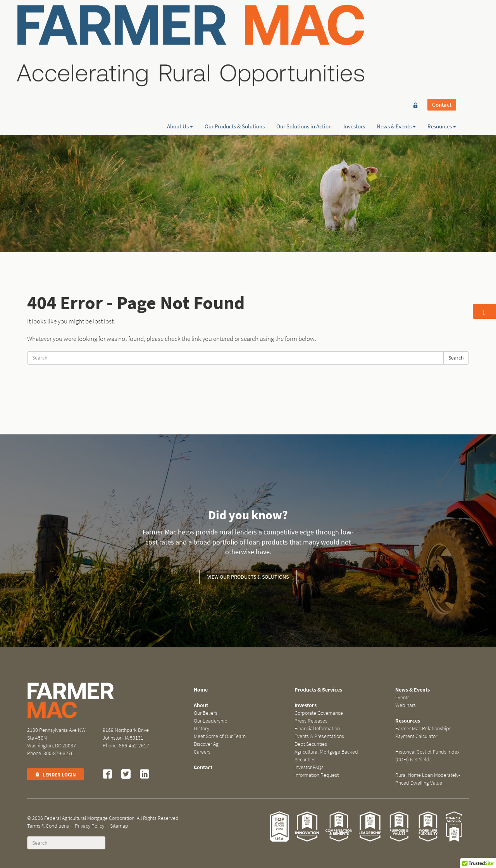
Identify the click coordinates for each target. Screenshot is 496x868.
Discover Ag (206, 744)
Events (402, 698)
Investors (354, 34)
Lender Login (55, 775)
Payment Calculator (416, 736)
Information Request (317, 775)
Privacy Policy (90, 826)
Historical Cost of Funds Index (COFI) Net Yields (427, 756)
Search (456, 358)
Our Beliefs (206, 713)
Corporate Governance (319, 713)
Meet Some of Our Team (220, 736)
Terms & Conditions (48, 826)
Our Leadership (211, 721)
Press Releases (311, 721)
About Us (180, 34)
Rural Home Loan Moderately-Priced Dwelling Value (428, 779)
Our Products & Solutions (235, 34)
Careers (202, 752)
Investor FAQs (309, 767)
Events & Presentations (319, 736)
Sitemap (119, 826)
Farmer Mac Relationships (423, 729)
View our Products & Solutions (248, 577)
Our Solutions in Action (304, 34)
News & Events (396, 34)
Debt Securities (311, 744)
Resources (442, 34)
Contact (442, 20)
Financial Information (317, 729)
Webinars (406, 705)
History (201, 729)
